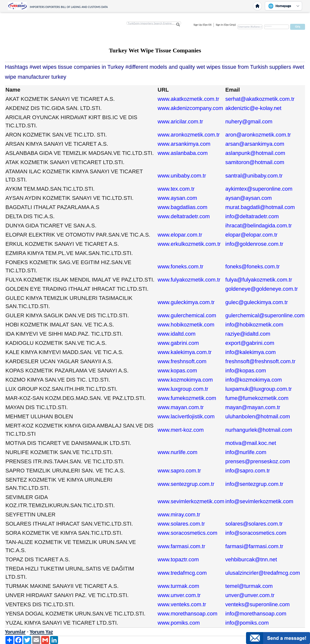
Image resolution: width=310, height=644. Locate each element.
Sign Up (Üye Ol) (202, 25)
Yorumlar (15, 632)
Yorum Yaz (41, 632)
